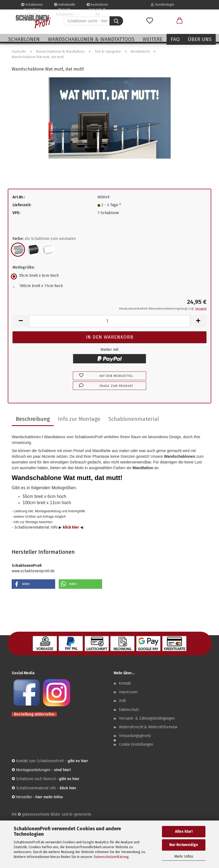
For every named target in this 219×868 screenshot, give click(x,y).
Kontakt (125, 683)
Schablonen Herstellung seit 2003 (32, 6)
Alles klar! (184, 832)
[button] (180, 21)
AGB (122, 701)
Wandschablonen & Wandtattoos (91, 39)
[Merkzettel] (150, 21)
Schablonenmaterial (134, 419)
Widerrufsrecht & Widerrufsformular (148, 727)
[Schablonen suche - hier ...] (116, 21)
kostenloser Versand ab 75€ (97, 6)
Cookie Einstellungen (136, 744)
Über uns (200, 39)
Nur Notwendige (184, 845)
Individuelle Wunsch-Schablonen (65, 6)
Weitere (153, 39)
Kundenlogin (162, 5)
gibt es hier (69, 779)
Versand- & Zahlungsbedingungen (147, 718)
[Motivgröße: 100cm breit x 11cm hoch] (109, 287)
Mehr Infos (184, 856)
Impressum (128, 692)
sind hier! (62, 770)
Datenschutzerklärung (111, 857)
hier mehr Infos (49, 797)
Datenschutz (129, 710)
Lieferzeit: (22, 205)
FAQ (175, 39)
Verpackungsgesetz (135, 736)
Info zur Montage (79, 419)
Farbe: (44, 239)
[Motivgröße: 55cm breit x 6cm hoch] (109, 276)
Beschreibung (33, 419)
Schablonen (24, 39)
